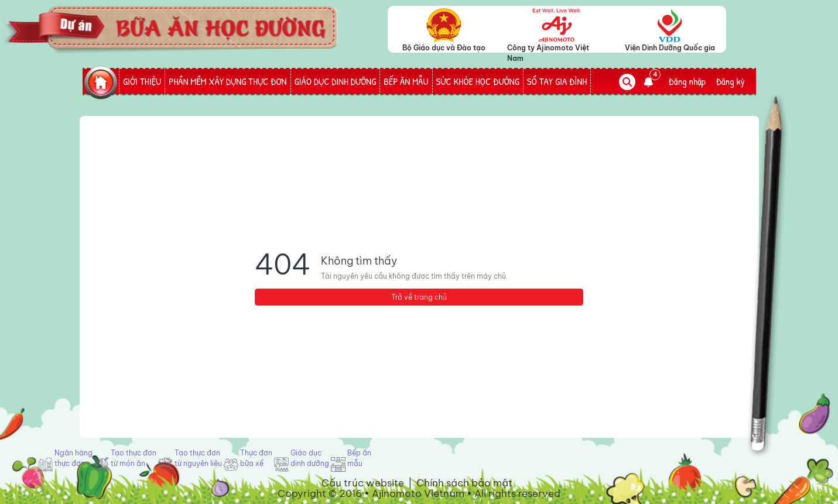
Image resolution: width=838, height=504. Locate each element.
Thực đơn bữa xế (256, 458)
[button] (651, 82)
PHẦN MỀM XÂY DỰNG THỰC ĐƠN (228, 81)
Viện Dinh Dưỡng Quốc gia (670, 47)
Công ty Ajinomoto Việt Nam (548, 47)
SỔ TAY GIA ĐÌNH (557, 81)
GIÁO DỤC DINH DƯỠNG (336, 81)
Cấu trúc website (363, 483)
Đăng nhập (687, 81)
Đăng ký (731, 81)
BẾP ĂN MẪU (406, 81)
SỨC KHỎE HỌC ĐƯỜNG (478, 81)
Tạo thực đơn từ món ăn (134, 458)
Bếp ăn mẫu (359, 458)
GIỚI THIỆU (142, 81)
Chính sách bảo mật (464, 483)
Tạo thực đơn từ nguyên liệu (198, 458)
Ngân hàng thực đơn (73, 458)
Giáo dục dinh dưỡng (310, 458)
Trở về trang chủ (419, 297)
